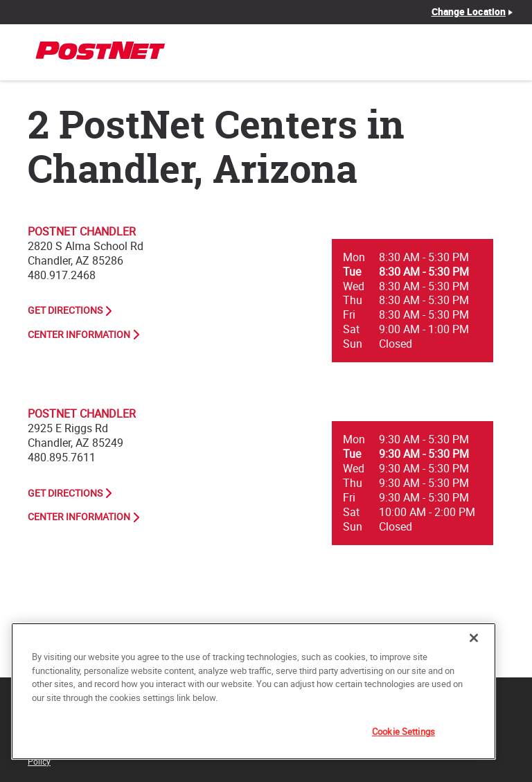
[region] (254, 691)
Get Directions (65, 310)
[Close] (474, 638)
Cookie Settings (404, 731)
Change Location (469, 12)
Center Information (79, 335)
